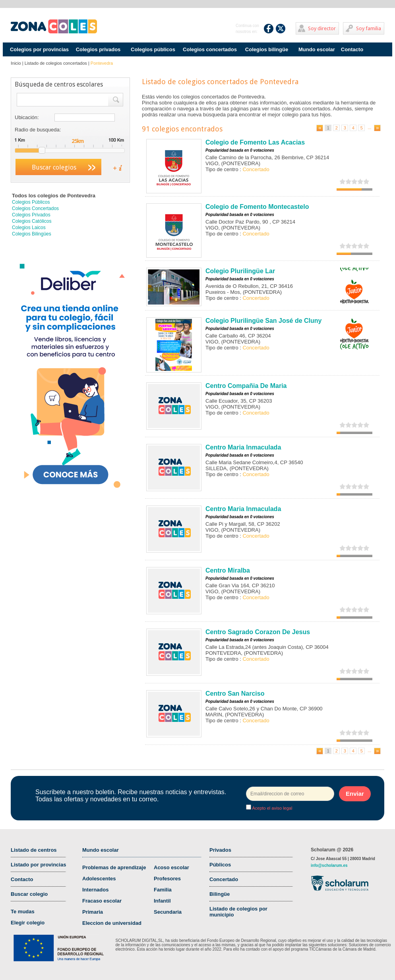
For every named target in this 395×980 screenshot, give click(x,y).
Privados (220, 850)
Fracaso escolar (102, 901)
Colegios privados (98, 49)
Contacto (352, 49)
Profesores (167, 879)
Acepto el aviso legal (272, 808)
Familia (163, 890)
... (369, 127)
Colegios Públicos (31, 202)
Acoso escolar (171, 867)
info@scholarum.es (329, 865)
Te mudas (23, 912)
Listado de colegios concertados (56, 63)
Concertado (224, 879)
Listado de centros (34, 850)
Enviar (355, 794)
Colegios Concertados (35, 208)
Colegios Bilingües (32, 234)
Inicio (16, 63)
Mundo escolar (317, 49)
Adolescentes (99, 879)
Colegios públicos (153, 49)
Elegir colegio (28, 923)
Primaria (93, 912)
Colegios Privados (31, 215)
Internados (95, 890)
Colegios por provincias (39, 49)
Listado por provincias (38, 865)
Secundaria (168, 912)
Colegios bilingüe (267, 49)
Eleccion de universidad (112, 923)
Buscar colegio (29, 894)
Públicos (220, 865)
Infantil (162, 901)
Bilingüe (220, 894)
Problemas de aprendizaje (114, 867)
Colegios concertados (210, 49)
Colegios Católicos (32, 221)
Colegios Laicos (29, 228)
